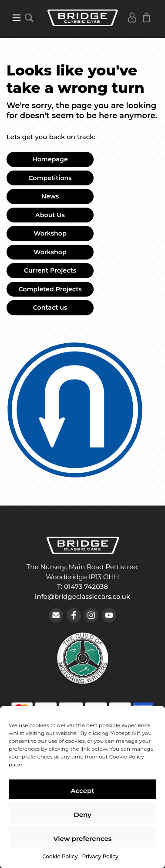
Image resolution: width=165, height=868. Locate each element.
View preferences (82, 839)
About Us (50, 215)
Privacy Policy (100, 856)
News (50, 196)
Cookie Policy (60, 856)
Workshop (50, 233)
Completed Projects (50, 289)
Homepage (50, 159)
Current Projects (50, 270)
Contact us (50, 308)
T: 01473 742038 (82, 586)
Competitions (50, 178)
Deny (82, 815)
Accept (82, 791)
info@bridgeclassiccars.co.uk (82, 596)
